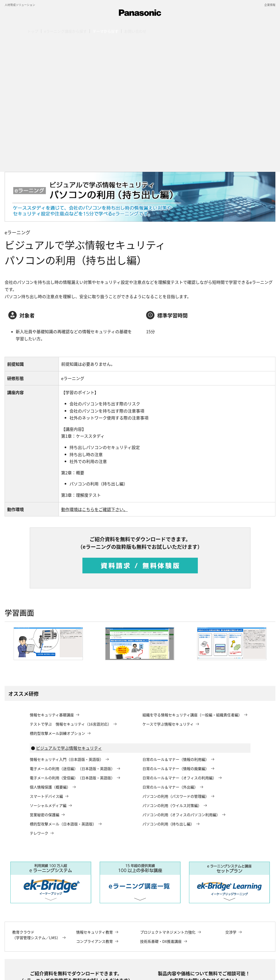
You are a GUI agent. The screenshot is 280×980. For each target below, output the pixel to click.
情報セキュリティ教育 (147, 947)
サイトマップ (88, 968)
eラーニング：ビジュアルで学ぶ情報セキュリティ (199, 947)
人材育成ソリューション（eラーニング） (99, 947)
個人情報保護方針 (63, 968)
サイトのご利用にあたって (119, 968)
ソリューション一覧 (53, 947)
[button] (105, 31)
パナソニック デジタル (19, 947)
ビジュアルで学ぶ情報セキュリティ (69, 612)
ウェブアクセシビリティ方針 (159, 968)
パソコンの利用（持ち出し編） (24, 953)
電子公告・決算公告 (34, 968)
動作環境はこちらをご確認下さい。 (94, 374)
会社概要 (10, 968)
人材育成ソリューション (20, 5)
